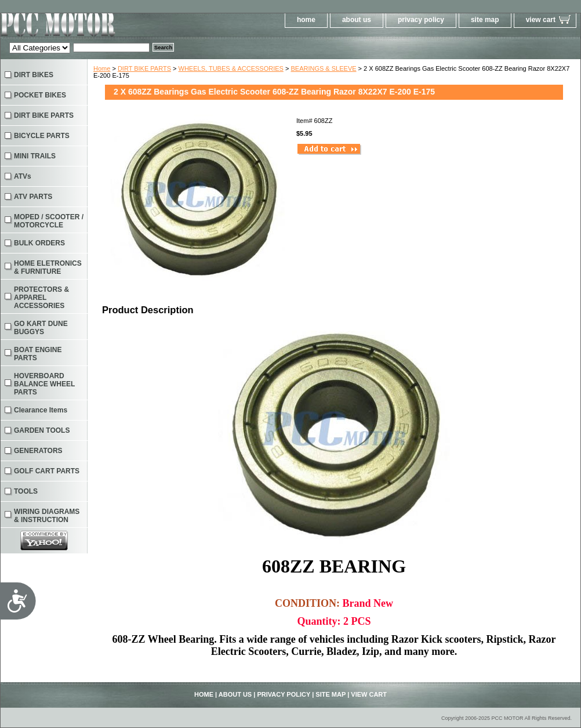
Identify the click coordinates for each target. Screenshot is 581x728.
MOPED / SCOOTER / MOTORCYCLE (49, 221)
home (306, 20)
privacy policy (421, 20)
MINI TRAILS (35, 156)
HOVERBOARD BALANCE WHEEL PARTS (44, 384)
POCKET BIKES (40, 95)
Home (102, 68)
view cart (541, 20)
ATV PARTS (33, 197)
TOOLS (26, 491)
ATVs (23, 176)
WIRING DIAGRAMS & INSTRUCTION (47, 516)
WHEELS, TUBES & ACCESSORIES (231, 68)
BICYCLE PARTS (42, 136)
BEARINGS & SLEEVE (323, 68)
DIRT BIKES (34, 75)
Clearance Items (41, 410)
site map (485, 20)
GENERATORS (38, 451)
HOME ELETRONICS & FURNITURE (48, 267)
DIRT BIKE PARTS (144, 68)
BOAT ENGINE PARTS (38, 354)
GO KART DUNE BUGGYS (41, 328)
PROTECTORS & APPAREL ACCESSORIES (41, 298)
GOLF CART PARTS (47, 471)
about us (357, 20)
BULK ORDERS (39, 243)
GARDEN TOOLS (42, 430)
